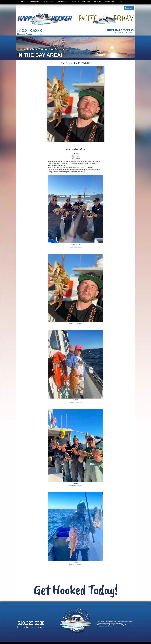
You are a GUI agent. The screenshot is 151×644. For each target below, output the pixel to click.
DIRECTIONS (109, 2)
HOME (22, 2)
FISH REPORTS (48, 2)
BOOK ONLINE (33, 2)
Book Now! (129, 8)
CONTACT (97, 2)
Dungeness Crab (76, 245)
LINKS (119, 2)
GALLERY (86, 2)
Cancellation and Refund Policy (105, 627)
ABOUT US (75, 2)
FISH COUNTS (62, 2)
